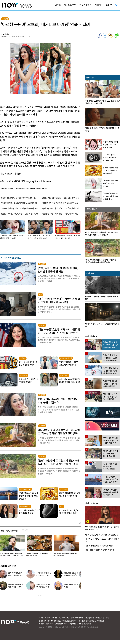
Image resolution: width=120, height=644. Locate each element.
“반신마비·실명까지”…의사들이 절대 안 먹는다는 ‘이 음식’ (66, 555)
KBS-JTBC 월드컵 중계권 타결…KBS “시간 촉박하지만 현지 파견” (73, 575)
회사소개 (48, 618)
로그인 (41, 618)
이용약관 (54, 618)
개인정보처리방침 (64, 618)
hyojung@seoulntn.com (38, 181)
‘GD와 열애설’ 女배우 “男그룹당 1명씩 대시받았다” (45, 587)
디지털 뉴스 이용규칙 (96, 618)
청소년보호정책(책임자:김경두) (80, 618)
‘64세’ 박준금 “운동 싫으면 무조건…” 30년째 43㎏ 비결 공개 (45, 575)
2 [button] (40, 595)
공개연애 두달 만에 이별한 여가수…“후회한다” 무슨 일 (17, 587)
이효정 (3, 34)
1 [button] (39, 595)
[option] (39, 546)
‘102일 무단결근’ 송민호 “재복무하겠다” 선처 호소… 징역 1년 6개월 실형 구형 (39, 555)
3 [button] (42, 595)
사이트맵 (107, 618)
